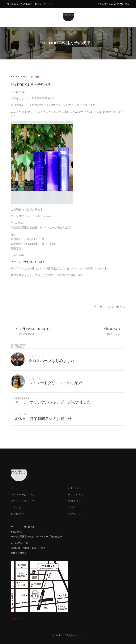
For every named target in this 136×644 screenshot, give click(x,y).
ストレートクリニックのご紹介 (55, 383)
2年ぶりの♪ (112, 329)
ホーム (15, 488)
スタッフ (16, 507)
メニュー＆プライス (23, 501)
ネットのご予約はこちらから (28, 262)
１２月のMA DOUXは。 (34, 329)
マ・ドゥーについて (23, 495)
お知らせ (73, 488)
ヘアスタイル (76, 495)
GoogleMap (16, 618)
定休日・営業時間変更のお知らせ (43, 419)
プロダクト (75, 501)
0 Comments (116, 307)
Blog (35, 77)
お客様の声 (17, 514)
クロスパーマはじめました (52, 361)
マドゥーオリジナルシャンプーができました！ (55, 402)
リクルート (75, 514)
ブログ (72, 507)
